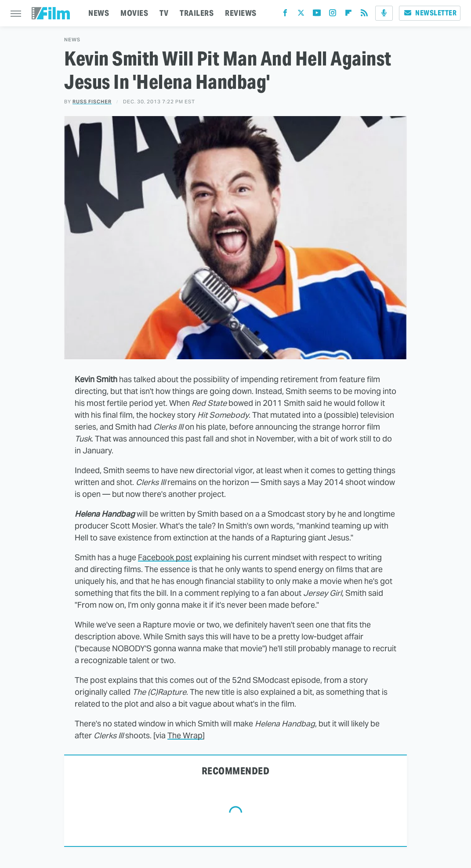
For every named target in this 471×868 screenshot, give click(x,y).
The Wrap (185, 735)
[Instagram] (333, 15)
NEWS (99, 13)
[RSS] (364, 15)
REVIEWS (241, 13)
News (72, 40)
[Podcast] (384, 13)
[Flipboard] (348, 15)
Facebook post (165, 557)
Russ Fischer (92, 102)
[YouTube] (317, 15)
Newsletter (430, 13)
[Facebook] (285, 15)
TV (164, 13)
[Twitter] (301, 15)
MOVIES (134, 13)
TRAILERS (197, 13)
